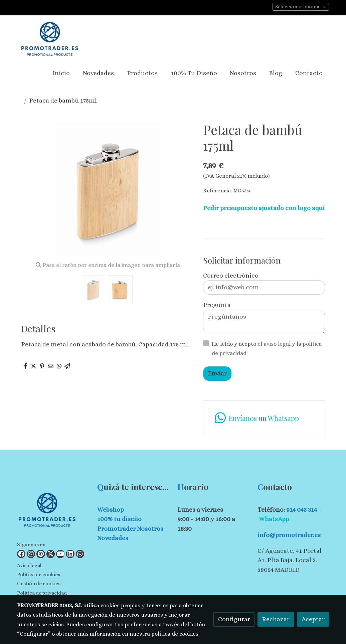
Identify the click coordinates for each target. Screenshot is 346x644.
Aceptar (313, 619)
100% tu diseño (119, 519)
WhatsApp (274, 519)
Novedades (113, 538)
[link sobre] (53, 511)
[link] (50, 39)
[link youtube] (60, 554)
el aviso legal (275, 344)
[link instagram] (31, 554)
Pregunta (217, 305)
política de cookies (175, 634)
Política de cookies (39, 575)
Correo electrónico (231, 275)
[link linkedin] (70, 554)
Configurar (234, 619)
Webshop (111, 510)
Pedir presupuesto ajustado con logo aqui (264, 208)
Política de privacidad (42, 593)
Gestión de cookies (39, 584)
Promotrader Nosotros (130, 529)
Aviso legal (29, 566)
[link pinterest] (41, 554)
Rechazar (276, 619)
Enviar (217, 373)
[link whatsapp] (264, 418)
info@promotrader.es (289, 535)
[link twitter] (51, 554)
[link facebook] (21, 554)
